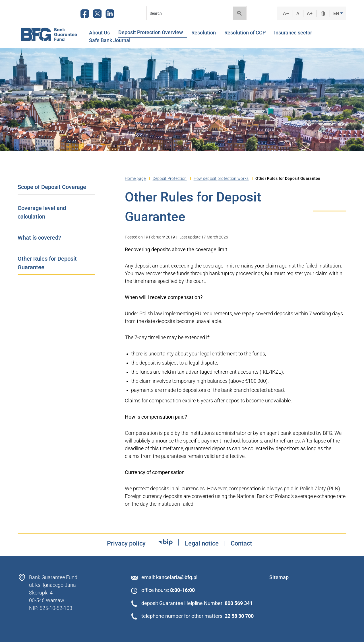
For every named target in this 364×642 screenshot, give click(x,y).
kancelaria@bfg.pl (177, 577)
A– (286, 14)
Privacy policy (126, 544)
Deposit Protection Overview (153, 32)
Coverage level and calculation (42, 212)
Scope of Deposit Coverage (52, 187)
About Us (102, 33)
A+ (310, 14)
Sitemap (279, 577)
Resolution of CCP (247, 33)
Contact (241, 544)
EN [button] (337, 14)
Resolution (206, 33)
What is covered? (39, 238)
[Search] (188, 13)
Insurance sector (295, 33)
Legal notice (202, 544)
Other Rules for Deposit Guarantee (47, 263)
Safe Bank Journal (110, 40)
